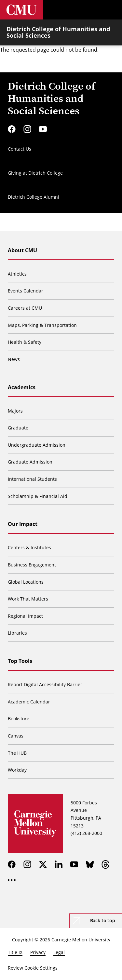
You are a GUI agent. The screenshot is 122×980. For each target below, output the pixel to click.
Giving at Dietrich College (35, 173)
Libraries (17, 633)
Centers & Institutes (29, 547)
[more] (12, 880)
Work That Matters (28, 599)
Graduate (18, 428)
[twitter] (43, 864)
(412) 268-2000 (86, 833)
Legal (59, 952)
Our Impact (23, 524)
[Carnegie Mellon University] (21, 10)
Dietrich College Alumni (34, 197)
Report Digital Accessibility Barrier (45, 684)
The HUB (17, 753)
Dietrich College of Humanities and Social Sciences (58, 32)
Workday (17, 770)
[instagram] (27, 129)
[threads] (105, 864)
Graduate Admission (30, 462)
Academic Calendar (29, 702)
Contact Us (20, 149)
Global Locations (26, 582)
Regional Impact (25, 616)
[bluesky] (90, 864)
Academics (22, 387)
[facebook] (12, 129)
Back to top (103, 920)
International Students (32, 479)
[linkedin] (59, 864)
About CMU (22, 250)
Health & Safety (25, 342)
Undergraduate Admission (37, 445)
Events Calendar (26, 291)
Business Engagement (32, 565)
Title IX (15, 952)
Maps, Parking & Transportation (42, 325)
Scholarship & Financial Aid (38, 496)
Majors (15, 411)
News (14, 359)
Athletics (17, 274)
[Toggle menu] (112, 10)
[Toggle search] (93, 10)
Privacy (38, 952)
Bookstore (19, 719)
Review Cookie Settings (33, 968)
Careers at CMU (25, 308)
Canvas (16, 736)
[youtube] (43, 129)
